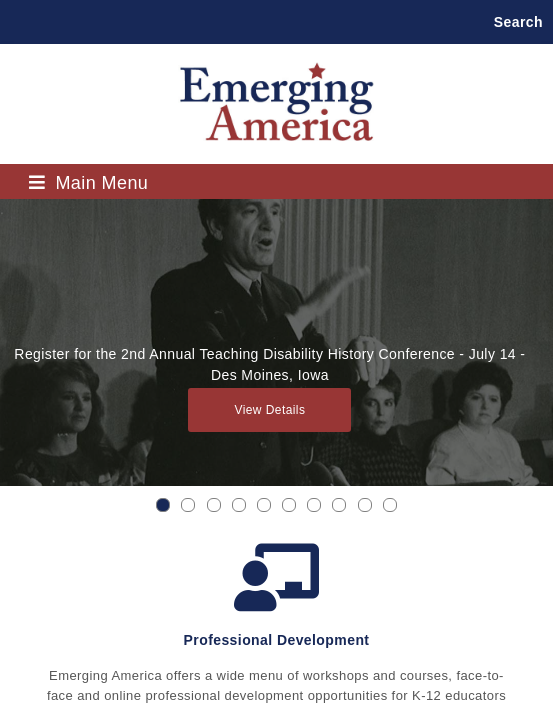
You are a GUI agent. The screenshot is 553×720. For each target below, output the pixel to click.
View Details (269, 410)
